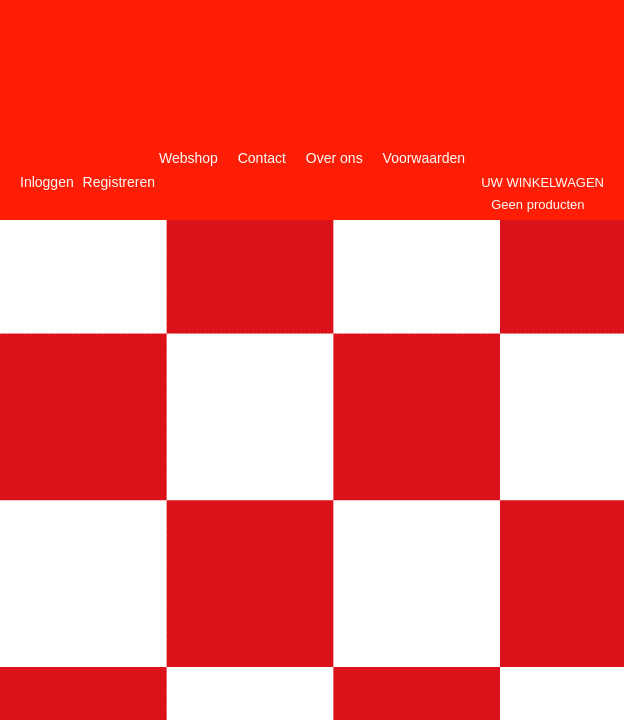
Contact (262, 158)
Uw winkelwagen (542, 182)
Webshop (188, 158)
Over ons (334, 158)
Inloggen (47, 182)
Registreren (119, 182)
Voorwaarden (424, 158)
